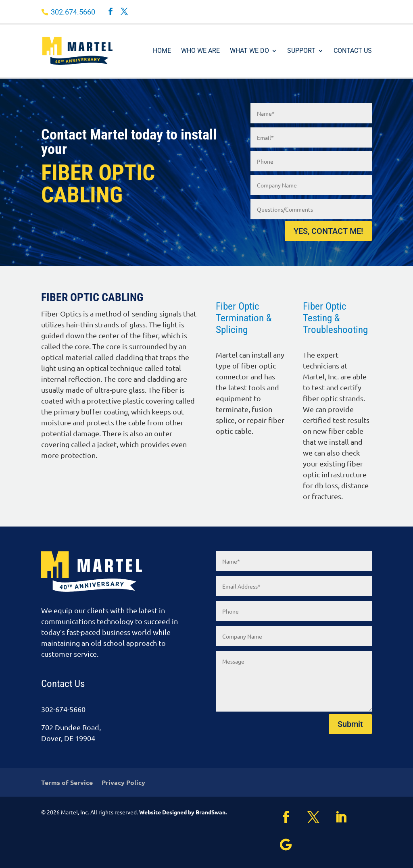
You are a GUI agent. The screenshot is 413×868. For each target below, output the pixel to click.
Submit (350, 724)
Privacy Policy (123, 783)
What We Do (249, 51)
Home (162, 51)
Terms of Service (67, 783)
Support (301, 51)
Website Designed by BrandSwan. (183, 812)
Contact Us (353, 51)
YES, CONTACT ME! (328, 231)
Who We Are (200, 51)
